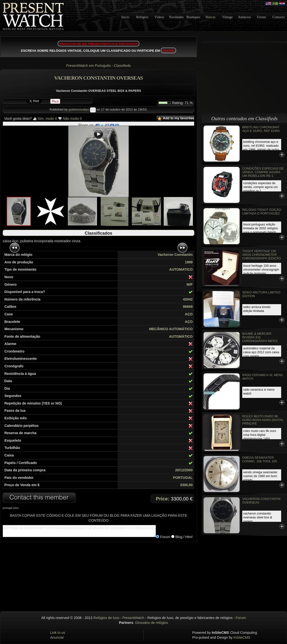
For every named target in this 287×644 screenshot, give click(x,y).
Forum (261, 17)
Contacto (279, 17)
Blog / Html (183, 537)
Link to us (58, 633)
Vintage (227, 17)
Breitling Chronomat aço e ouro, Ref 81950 (261, 129)
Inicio (125, 17)
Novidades (176, 17)
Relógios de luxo (106, 618)
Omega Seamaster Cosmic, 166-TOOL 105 (260, 459)
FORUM (168, 51)
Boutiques (193, 17)
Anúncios (244, 17)
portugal (7, 508)
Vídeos (159, 17)
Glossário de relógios (152, 623)
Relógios (142, 17)
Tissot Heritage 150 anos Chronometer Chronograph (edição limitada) (262, 257)
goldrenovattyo (79, 109)
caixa (16, 508)
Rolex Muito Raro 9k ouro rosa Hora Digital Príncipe (263, 420)
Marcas (210, 17)
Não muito (70, 119)
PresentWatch (133, 618)
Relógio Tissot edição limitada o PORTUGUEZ (262, 212)
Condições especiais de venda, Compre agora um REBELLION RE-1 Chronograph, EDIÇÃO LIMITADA (263, 176)
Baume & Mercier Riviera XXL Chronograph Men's (260, 337)
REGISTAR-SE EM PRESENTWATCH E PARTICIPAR (99, 44)
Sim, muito (45, 119)
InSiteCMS (242, 637)
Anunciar (57, 637)
